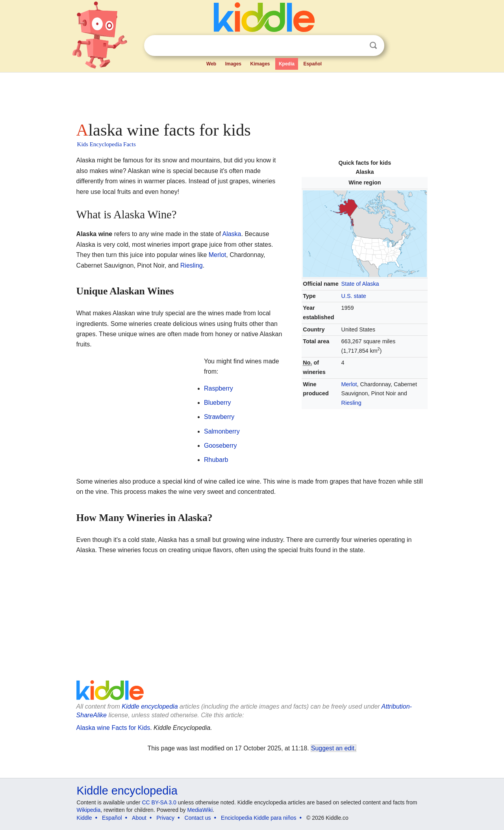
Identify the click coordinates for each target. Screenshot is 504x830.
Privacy (165, 818)
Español (312, 64)
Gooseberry (220, 446)
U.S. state (354, 296)
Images (233, 64)
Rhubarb (216, 460)
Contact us (198, 818)
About (139, 818)
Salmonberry (222, 431)
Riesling (351, 403)
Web (211, 64)
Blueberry (217, 403)
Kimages (260, 64)
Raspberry (219, 388)
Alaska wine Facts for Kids (113, 728)
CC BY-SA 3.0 (159, 802)
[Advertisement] (252, 95)
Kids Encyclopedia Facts (107, 144)
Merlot (349, 384)
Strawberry (219, 417)
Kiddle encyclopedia (150, 706)
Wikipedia (89, 810)
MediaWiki (200, 810)
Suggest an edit (333, 748)
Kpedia (287, 64)
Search (373, 46)
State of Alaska (360, 284)
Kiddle (84, 818)
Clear (357, 46)
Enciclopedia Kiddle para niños (258, 818)
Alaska (232, 234)
